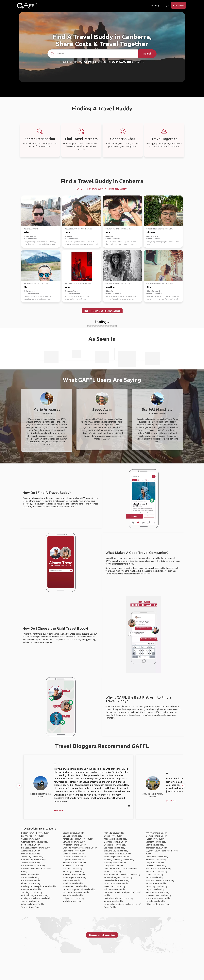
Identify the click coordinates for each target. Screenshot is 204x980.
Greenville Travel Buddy (115, 886)
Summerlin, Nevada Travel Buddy (160, 880)
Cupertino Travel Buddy (73, 860)
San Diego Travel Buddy (32, 892)
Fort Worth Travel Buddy (156, 872)
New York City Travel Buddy (33, 860)
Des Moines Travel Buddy (115, 842)
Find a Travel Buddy (95, 189)
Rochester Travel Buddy (156, 848)
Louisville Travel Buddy (156, 866)
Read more (59, 810)
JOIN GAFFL (178, 5)
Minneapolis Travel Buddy (116, 839)
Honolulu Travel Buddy (73, 883)
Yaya (68, 287)
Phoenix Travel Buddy (31, 883)
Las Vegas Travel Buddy (115, 848)
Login (166, 5)
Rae (108, 232)
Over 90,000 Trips (122, 62)
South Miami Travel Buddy (74, 857)
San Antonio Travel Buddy (74, 842)
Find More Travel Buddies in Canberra (102, 311)
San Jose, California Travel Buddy (36, 848)
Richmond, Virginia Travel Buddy (118, 878)
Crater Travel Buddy (154, 875)
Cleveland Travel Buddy (156, 836)
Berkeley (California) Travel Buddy (119, 860)
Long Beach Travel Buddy (157, 857)
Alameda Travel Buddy (114, 833)
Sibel (149, 287)
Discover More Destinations (102, 935)
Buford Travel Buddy (113, 836)
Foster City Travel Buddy (156, 886)
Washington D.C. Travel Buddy (35, 842)
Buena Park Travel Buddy (115, 845)
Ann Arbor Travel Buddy (156, 833)
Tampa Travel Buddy (30, 901)
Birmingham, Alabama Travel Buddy (37, 898)
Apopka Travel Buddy (113, 901)
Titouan (151, 232)
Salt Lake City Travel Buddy (116, 851)
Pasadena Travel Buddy (156, 860)
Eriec (27, 232)
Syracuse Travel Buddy (156, 883)
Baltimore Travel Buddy (73, 866)
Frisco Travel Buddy (154, 878)
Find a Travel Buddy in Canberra (102, 181)
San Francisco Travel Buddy (33, 866)
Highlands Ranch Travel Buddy (117, 854)
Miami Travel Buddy (113, 872)
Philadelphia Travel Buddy (74, 845)
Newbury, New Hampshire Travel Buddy (39, 886)
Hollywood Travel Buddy (74, 898)
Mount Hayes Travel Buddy (75, 878)
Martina (110, 287)
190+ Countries (87, 62)
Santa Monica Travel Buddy (158, 892)
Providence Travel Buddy (74, 875)
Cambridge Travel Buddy (115, 863)
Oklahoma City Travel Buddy (158, 904)
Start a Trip (155, 5)
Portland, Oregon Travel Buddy (35, 895)
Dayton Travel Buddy (155, 889)
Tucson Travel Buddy (155, 839)
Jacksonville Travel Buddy (74, 863)
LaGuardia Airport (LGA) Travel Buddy (79, 889)
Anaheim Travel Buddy (73, 901)
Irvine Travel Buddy (71, 880)
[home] (27, 6)
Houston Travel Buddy (31, 889)
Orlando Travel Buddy (72, 836)
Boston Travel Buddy (30, 880)
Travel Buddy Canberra (117, 189)
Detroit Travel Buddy (155, 845)
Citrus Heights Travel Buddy (116, 857)
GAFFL (79, 189)
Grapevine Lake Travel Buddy (158, 895)
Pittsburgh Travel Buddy (73, 872)
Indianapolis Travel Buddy (33, 904)
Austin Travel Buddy (30, 878)
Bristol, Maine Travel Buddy (158, 898)
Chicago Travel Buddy (31, 839)
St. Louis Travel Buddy (72, 869)
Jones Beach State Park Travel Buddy (120, 869)
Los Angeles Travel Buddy (33, 836)
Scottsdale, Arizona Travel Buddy (119, 898)
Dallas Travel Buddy (30, 875)
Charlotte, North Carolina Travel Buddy (80, 848)
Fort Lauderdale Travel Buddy (76, 892)
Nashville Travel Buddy (73, 895)
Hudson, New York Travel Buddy (35, 833)
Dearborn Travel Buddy (156, 842)
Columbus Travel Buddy (73, 833)
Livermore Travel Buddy (73, 854)
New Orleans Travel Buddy (116, 883)
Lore (67, 232)
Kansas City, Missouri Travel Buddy (78, 839)
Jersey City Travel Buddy (32, 857)
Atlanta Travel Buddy (30, 851)
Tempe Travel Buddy (155, 863)
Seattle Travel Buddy (30, 845)
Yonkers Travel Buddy (31, 907)
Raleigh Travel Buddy (113, 866)
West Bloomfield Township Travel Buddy (122, 875)
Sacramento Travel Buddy (74, 851)
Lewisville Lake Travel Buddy (117, 880)
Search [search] (147, 54)
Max (26, 287)
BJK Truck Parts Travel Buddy (159, 869)
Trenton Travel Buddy (31, 863)
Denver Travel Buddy (31, 854)
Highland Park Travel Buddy (75, 886)
